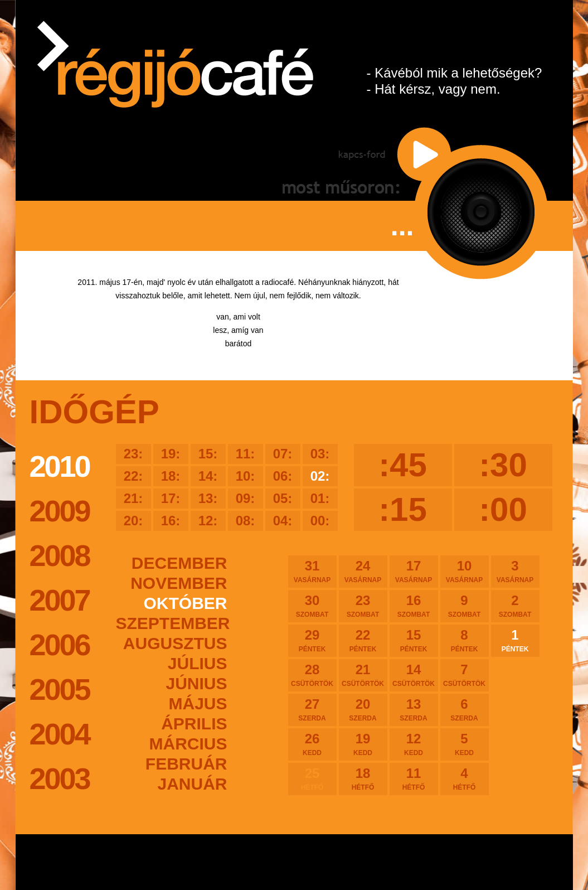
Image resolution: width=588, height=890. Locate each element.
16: (171, 521)
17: (171, 498)
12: (208, 521)
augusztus (175, 643)
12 (414, 744)
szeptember (172, 623)
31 (312, 571)
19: (171, 454)
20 (363, 709)
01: (320, 498)
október (186, 603)
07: (283, 454)
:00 (503, 509)
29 (312, 640)
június (196, 683)
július (198, 663)
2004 (60, 734)
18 (363, 778)
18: (171, 476)
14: (208, 476)
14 (414, 675)
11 (414, 778)
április (194, 724)
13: (208, 498)
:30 (503, 465)
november (179, 583)
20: (133, 521)
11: (246, 454)
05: (283, 498)
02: (320, 476)
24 (363, 571)
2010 (60, 466)
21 (363, 675)
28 (312, 675)
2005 (60, 689)
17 (414, 571)
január (192, 784)
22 (363, 640)
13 (414, 709)
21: (133, 498)
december (179, 563)
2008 (60, 555)
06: (283, 476)
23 (363, 606)
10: (246, 476)
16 (414, 606)
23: (133, 454)
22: (133, 476)
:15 (403, 509)
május (198, 703)
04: (283, 521)
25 (312, 778)
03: (320, 454)
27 (312, 709)
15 (414, 640)
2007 (60, 600)
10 (465, 571)
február (186, 764)
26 (312, 744)
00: (320, 521)
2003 (60, 778)
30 (312, 606)
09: (246, 498)
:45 (403, 465)
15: (208, 454)
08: (246, 521)
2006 (60, 645)
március (188, 744)
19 (363, 744)
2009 (60, 511)
